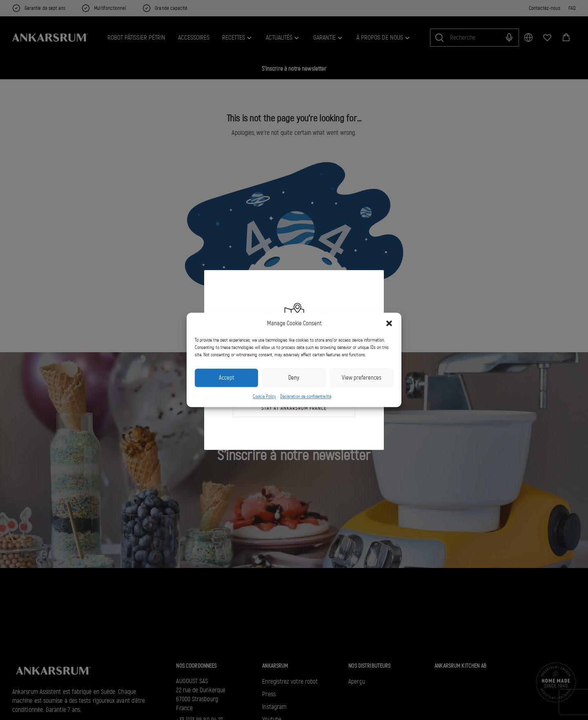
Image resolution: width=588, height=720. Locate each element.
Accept (226, 378)
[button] (389, 324)
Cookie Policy (264, 396)
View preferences (362, 378)
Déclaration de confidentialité (306, 396)
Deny (294, 378)
